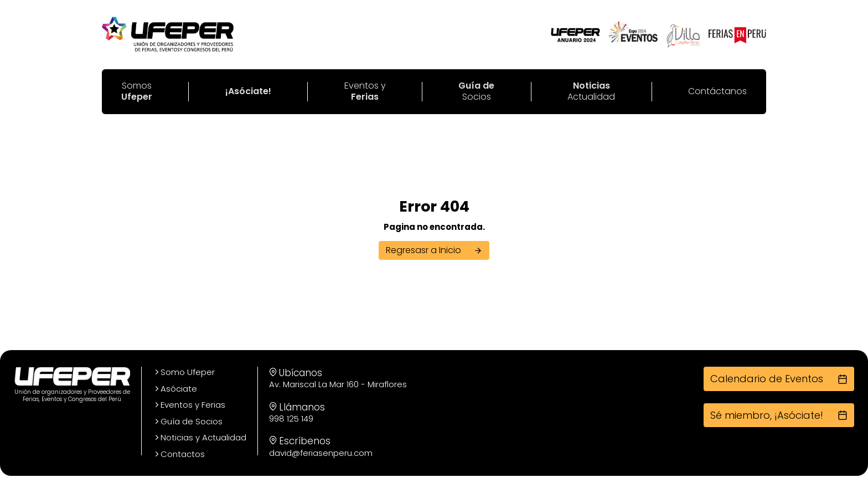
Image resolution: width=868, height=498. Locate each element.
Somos (137, 92)
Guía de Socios (188, 422)
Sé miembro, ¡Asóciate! (779, 415)
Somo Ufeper (184, 372)
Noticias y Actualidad (200, 438)
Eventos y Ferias (189, 405)
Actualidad (591, 92)
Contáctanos (717, 92)
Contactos (179, 454)
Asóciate (175, 389)
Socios (476, 92)
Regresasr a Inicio (434, 250)
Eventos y (365, 92)
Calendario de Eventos (779, 379)
